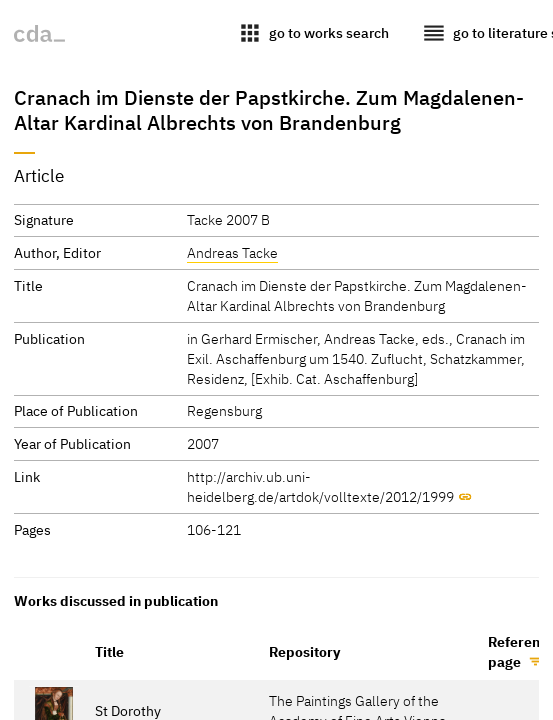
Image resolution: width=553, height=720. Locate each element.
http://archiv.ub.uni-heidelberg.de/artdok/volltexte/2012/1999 (320, 486)
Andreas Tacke (232, 252)
